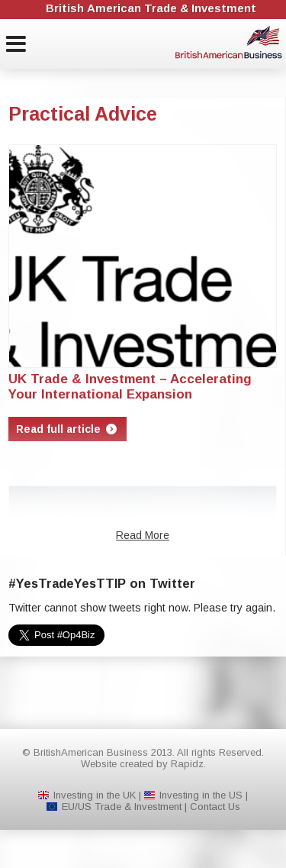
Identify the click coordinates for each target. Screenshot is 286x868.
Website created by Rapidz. (143, 764)
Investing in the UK (95, 795)
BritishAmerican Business (229, 42)
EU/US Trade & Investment (122, 807)
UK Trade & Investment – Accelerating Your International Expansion (130, 387)
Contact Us (215, 807)
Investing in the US (201, 795)
